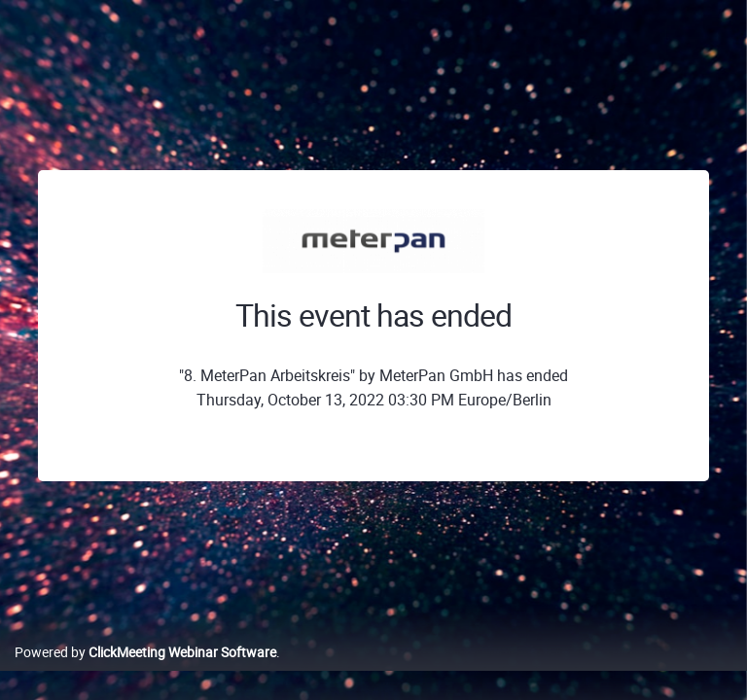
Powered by (145, 652)
